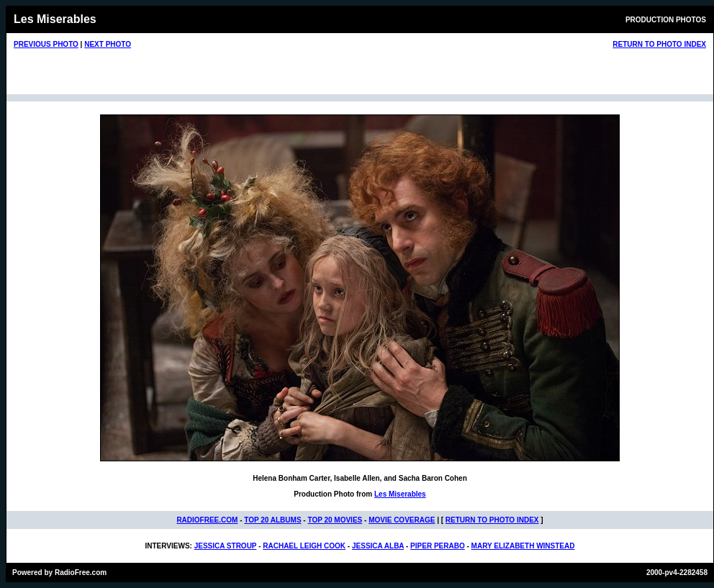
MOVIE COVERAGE (402, 520)
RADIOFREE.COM (207, 520)
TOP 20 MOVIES (335, 520)
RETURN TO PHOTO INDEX (659, 44)
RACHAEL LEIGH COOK (304, 546)
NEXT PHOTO (108, 44)
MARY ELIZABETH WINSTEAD (523, 546)
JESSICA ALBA (378, 546)
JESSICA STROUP (226, 546)
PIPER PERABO (438, 546)
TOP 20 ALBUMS (272, 520)
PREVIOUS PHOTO (46, 44)
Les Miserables (400, 494)
